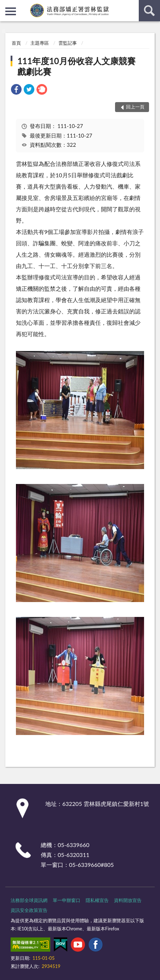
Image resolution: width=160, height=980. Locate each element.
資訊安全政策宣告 (29, 910)
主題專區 (40, 43)
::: (6, 5)
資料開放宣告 (128, 900)
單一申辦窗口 (67, 900)
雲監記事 (68, 43)
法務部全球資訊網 (29, 900)
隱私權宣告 (97, 900)
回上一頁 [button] (135, 107)
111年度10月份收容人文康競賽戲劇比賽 (76, 66)
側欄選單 (11, 11)
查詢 (149, 11)
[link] (16, 90)
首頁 (16, 43)
